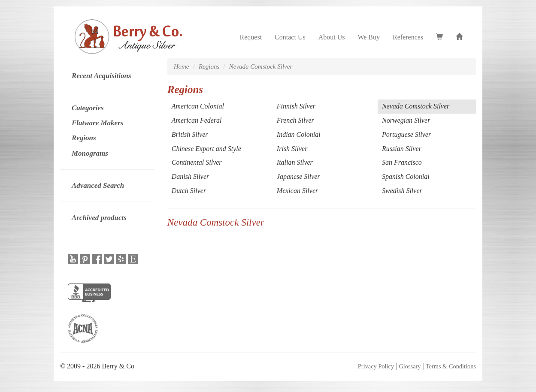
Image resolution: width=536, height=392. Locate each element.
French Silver (295, 120)
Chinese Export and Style (206, 149)
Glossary (410, 366)
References (408, 37)
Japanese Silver (298, 176)
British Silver (190, 134)
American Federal (197, 120)
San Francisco (402, 162)
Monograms (90, 153)
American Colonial (198, 106)
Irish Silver (292, 149)
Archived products (99, 218)
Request (251, 37)
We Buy (369, 37)
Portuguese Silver (406, 134)
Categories (88, 108)
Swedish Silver (402, 191)
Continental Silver (197, 162)
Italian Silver (295, 162)
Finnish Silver (296, 106)
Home (182, 66)
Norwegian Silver (406, 120)
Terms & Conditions (451, 366)
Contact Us (290, 37)
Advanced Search (98, 185)
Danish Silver (191, 176)
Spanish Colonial (406, 176)
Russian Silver (402, 149)
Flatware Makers (97, 123)
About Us (332, 37)
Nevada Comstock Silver (261, 66)
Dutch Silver (189, 191)
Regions (84, 138)
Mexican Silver (297, 191)
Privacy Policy (376, 366)
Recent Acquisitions (101, 76)
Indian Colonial (299, 134)
